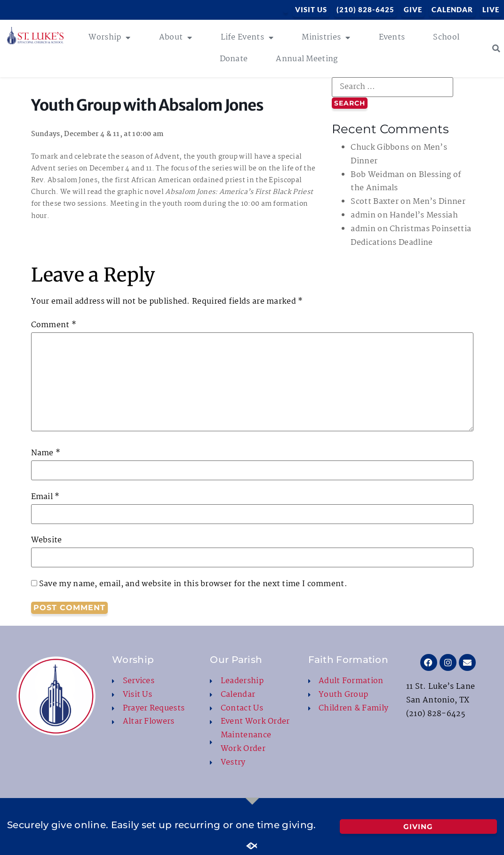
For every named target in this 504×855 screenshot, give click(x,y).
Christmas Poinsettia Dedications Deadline (411, 236)
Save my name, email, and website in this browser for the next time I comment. (193, 584)
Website (47, 540)
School (446, 37)
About (176, 38)
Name (46, 453)
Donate (234, 59)
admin (363, 215)
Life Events (247, 38)
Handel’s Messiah (424, 215)
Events (392, 37)
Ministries (326, 38)
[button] (496, 48)
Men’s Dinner (439, 202)
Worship (109, 38)
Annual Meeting (307, 59)
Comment (54, 325)
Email (45, 497)
